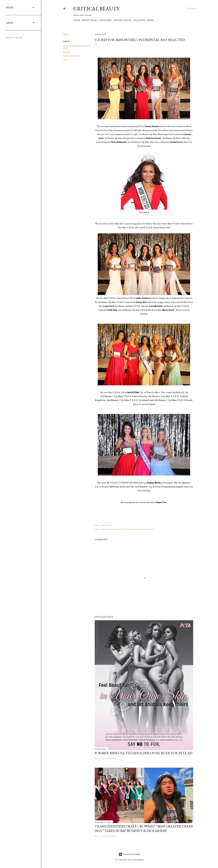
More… (151, 20)
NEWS (66, 52)
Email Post (106, 525)
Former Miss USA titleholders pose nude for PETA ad (144, 753)
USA (65, 60)
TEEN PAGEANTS (72, 56)
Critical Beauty (96, 9)
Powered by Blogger (130, 854)
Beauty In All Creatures (97, 20)
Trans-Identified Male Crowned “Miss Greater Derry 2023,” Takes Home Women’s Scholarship (144, 828)
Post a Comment (109, 758)
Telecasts (139, 20)
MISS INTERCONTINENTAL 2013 (114, 529)
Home (77, 20)
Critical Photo (122, 20)
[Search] (192, 9)
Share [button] (66, 34)
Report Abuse (14, 37)
